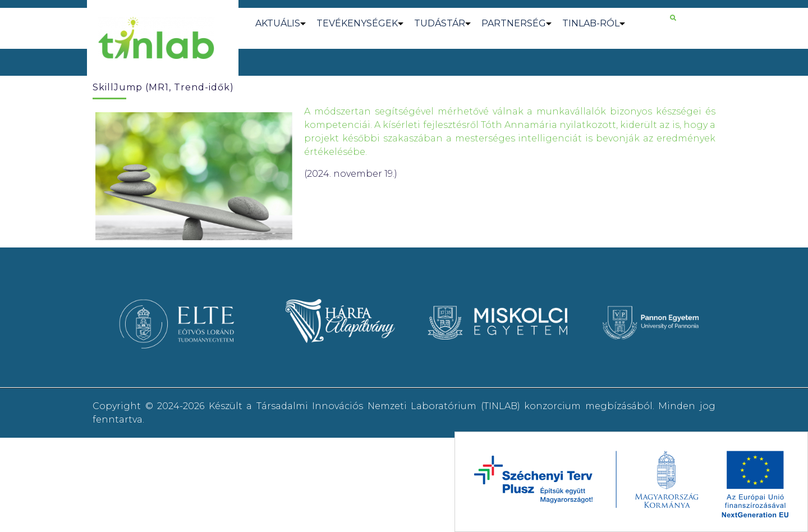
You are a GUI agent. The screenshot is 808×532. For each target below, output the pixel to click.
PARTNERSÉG (514, 23)
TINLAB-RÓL (591, 23)
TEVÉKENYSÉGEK (357, 23)
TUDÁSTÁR (440, 23)
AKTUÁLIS (278, 23)
